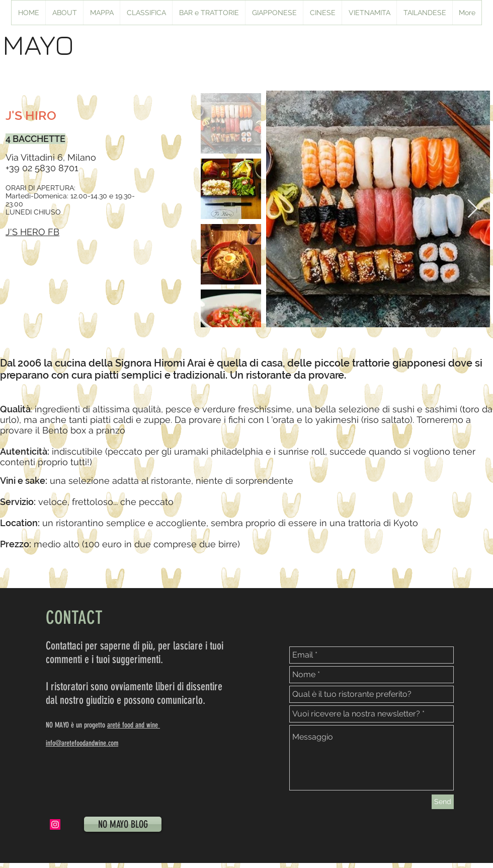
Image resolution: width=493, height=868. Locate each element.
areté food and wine (134, 725)
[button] (274, 13)
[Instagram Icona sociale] (55, 824)
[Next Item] (473, 209)
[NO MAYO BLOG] (123, 824)
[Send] (443, 802)
